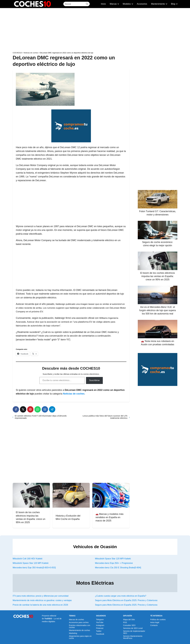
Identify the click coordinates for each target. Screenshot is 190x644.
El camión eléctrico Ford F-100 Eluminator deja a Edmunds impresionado (41, 417)
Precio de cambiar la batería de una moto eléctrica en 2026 (40, 605)
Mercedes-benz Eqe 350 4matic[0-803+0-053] (34, 568)
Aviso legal (155, 622)
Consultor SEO (129, 625)
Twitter (99, 631)
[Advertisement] (95, 30)
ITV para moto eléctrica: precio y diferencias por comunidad (41, 596)
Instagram (100, 625)
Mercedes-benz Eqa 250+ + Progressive (114, 563)
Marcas (113, 4)
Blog (173, 4)
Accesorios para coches (79, 622)
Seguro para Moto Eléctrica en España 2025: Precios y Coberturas (126, 600)
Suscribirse (94, 380)
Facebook (100, 634)
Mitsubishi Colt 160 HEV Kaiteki (28, 559)
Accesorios (142, 4)
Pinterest (100, 628)
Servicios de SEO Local (133, 628)
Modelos (127, 4)
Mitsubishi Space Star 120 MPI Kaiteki (113, 559)
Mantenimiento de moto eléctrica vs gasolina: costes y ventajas (42, 600)
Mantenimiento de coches (80, 630)
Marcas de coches (77, 620)
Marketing (73, 633)
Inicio (103, 4)
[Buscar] (87, 4)
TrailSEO (48, 619)
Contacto (154, 625)
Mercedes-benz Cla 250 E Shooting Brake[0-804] (118, 568)
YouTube (100, 622)
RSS (125, 622)
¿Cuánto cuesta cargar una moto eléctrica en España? (121, 596)
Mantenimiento (158, 4)
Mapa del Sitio (129, 620)
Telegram (100, 620)
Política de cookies (158, 620)
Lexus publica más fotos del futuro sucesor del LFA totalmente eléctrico (105, 417)
